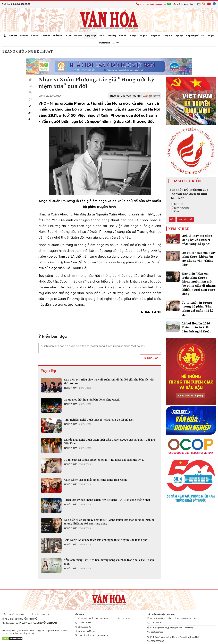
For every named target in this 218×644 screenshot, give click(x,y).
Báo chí (35, 36)
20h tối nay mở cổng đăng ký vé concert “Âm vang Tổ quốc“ (197, 240)
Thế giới (210, 36)
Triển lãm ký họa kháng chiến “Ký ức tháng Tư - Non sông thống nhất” (108, 500)
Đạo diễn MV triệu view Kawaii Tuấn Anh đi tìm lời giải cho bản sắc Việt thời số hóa (109, 381)
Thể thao (57, 36)
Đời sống (112, 36)
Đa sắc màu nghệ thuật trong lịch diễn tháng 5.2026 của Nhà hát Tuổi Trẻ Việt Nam (110, 441)
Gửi (172, 219)
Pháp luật (168, 36)
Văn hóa (24, 36)
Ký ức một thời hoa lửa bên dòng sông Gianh (92, 400)
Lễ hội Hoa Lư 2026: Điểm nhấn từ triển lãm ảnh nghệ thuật (197, 327)
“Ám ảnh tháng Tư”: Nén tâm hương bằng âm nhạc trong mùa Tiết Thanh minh (109, 562)
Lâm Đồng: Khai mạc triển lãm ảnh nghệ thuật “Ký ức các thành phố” (106, 540)
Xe (202, 36)
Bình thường (180, 208)
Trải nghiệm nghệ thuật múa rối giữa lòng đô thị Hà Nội (99, 420)
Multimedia (105, 43)
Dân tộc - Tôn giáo (138, 36)
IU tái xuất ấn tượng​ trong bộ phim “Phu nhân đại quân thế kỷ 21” (105, 460)
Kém (175, 211)
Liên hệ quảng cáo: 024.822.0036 (91, 635)
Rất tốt (177, 204)
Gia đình (78, 36)
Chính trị (13, 36)
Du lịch (68, 36)
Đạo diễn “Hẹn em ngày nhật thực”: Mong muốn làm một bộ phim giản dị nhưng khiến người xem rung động (109, 522)
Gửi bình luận (150, 358)
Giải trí (102, 36)
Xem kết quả (185, 219)
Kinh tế (122, 36)
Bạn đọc (179, 36)
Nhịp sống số (192, 36)
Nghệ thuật (90, 36)
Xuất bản (46, 36)
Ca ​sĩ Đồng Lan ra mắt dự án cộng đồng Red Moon (95, 480)
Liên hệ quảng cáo (180, 4)
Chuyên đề (155, 36)
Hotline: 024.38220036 (151, 4)
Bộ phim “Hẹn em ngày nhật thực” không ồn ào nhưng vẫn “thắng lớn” (199, 259)
